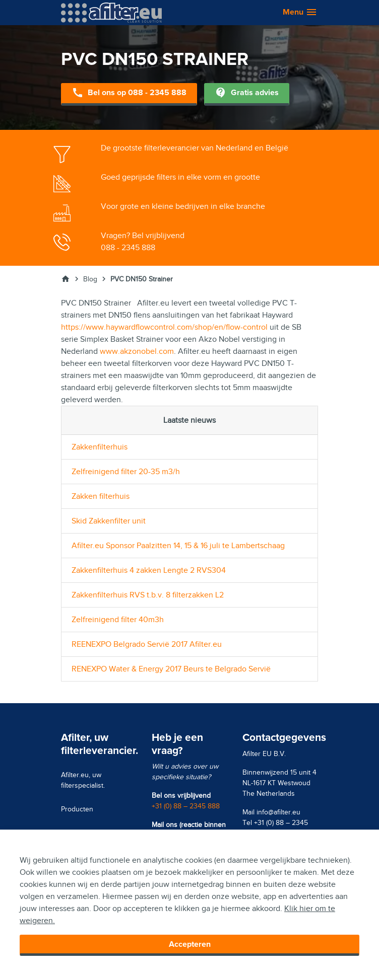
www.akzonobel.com (137, 351)
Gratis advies (247, 93)
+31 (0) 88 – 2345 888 (186, 806)
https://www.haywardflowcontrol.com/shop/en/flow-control (164, 327)
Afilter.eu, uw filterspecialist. (83, 780)
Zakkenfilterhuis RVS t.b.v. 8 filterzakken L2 (148, 595)
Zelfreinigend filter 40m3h (118, 620)
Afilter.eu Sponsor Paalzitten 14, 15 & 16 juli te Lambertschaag (178, 546)
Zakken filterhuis (101, 496)
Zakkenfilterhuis (100, 447)
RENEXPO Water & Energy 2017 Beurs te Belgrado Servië (171, 669)
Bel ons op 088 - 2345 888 (129, 93)
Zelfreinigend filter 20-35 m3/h (126, 472)
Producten (77, 809)
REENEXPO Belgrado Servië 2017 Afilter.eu (147, 644)
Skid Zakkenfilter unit (109, 521)
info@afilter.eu (278, 812)
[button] (295, 13)
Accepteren (190, 944)
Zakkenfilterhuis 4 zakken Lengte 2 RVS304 (149, 570)
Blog (90, 279)
